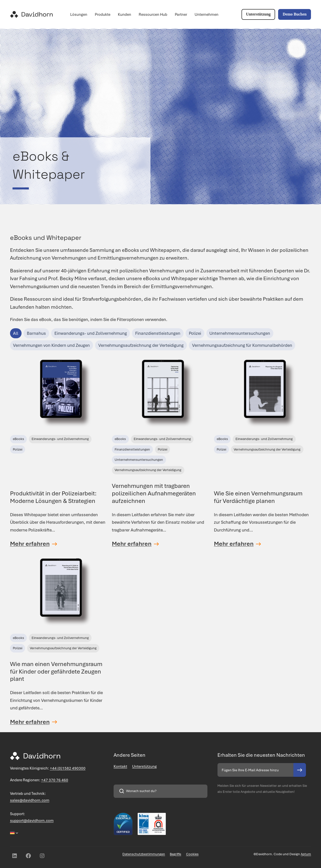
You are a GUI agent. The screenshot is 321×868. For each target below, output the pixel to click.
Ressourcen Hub (153, 14)
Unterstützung (258, 14)
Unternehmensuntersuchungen (240, 333)
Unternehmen (207, 14)
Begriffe (175, 854)
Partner (181, 14)
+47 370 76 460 (55, 780)
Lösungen (79, 14)
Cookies (192, 854)
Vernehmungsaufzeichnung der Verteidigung (141, 345)
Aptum (306, 854)
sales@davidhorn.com (30, 800)
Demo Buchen (295, 14)
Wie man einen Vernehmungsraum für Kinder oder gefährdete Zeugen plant (56, 672)
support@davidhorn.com (32, 821)
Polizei (195, 333)
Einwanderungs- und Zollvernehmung (91, 333)
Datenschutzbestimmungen (144, 854)
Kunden (125, 14)
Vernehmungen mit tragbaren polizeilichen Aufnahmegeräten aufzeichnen (154, 493)
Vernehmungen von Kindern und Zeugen (51, 345)
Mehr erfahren (30, 544)
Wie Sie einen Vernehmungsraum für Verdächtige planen (258, 497)
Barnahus (36, 333)
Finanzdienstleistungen (158, 333)
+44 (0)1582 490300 (68, 768)
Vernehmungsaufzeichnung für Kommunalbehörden (242, 345)
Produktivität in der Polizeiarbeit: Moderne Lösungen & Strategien (53, 497)
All (16, 333)
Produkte (103, 14)
